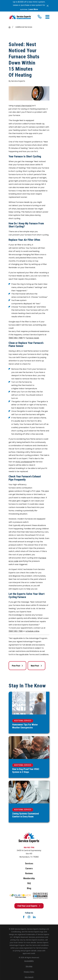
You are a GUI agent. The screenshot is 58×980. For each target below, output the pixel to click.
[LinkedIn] (34, 917)
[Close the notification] (48, 6)
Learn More (33, 9)
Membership (29, 878)
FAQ (29, 883)
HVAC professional (24, 462)
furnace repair (33, 338)
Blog (29, 888)
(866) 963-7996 (16, 338)
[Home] (20, 17)
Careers (29, 868)
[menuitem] (29, 961)
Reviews (29, 873)
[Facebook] (24, 917)
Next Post (36, 666)
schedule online (32, 631)
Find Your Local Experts (29, 906)
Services (29, 863)
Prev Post (18, 666)
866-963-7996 (29, 848)
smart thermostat (24, 106)
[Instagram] (29, 917)
